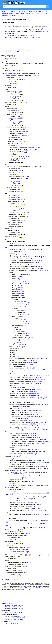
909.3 (48, 366)
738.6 (27, 130)
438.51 (26, 338)
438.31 (26, 327)
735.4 (21, 241)
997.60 (24, 260)
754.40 (17, 215)
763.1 (27, 134)
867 (35, 431)
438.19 (27, 346)
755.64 (17, 201)
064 (43, 384)
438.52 (28, 340)
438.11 (19, 282)
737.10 (28, 154)
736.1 (21, 542)
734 (40, 169)
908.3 (20, 417)
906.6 (37, 268)
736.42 (14, 86)
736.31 (19, 92)
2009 (7, 621)
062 (40, 384)
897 (40, 262)
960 (15, 484)
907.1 (36, 445)
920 (28, 370)
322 (37, 473)
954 (28, 455)
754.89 (17, 126)
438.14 (24, 302)
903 (31, 421)
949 (28, 264)
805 (32, 406)
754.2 (38, 150)
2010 (19, 620)
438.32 (28, 328)
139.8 (25, 382)
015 (36, 514)
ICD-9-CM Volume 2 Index (9, 74)
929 (30, 372)
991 (36, 388)
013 (40, 516)
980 (39, 508)
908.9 (29, 415)
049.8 (31, 384)
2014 (35, 38)
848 (35, 465)
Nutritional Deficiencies (38, 13)
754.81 (17, 187)
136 (39, 413)
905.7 (26, 498)
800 (32, 402)
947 (42, 274)
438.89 (24, 352)
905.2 (36, 400)
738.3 (22, 124)
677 (24, 354)
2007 (19, 621)
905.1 (45, 406)
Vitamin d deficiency (9, 15)
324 (40, 250)
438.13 (20, 292)
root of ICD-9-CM (27, 601)
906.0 (43, 540)
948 (25, 264)
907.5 (46, 449)
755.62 (17, 100)
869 (40, 431)
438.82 (21, 294)
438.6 (28, 280)
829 (35, 392)
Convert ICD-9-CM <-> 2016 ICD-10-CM (15, 631)
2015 (39, 38)
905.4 (35, 396)
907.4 (48, 451)
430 (39, 276)
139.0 (47, 384)
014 (39, 522)
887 (32, 262)
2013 (32, 38)
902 (37, 419)
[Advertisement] (23, 44)
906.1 (7, 534)
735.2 (19, 235)
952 (33, 459)
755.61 (17, 94)
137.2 (38, 518)
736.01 (20, 110)
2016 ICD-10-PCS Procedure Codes (14, 632)
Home (3, 11)
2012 (7, 620)
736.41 (21, 205)
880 (38, 465)
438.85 (19, 350)
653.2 (28, 559)
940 (26, 270)
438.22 (27, 309)
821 (28, 396)
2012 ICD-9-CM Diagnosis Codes (16, 11)
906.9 (32, 264)
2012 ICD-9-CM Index (42, 601)
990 (30, 492)
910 (30, 463)
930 (34, 390)
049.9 (36, 384)
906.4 (34, 372)
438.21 (26, 307)
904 (33, 421)
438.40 (27, 321)
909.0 (22, 484)
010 (32, 520)
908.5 (41, 390)
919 (32, 463)
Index (9, 618)
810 (29, 400)
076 (30, 510)
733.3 (25, 104)
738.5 (22, 146)
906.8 (46, 274)
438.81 (19, 284)
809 (41, 406)
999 (44, 366)
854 (36, 425)
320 (31, 471)
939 (37, 390)
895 (37, 262)
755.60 (17, 78)
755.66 (17, 237)
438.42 (28, 319)
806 (38, 408)
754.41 (26, 217)
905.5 (39, 392)
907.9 (34, 443)
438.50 (27, 342)
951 (32, 445)
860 (29, 435)
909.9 (20, 256)
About (7, 625)
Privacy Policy (12, 625)
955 (44, 451)
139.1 (34, 510)
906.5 (30, 270)
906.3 (35, 370)
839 (31, 376)
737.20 (27, 156)
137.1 (44, 516)
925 (27, 372)
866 (34, 433)
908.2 (44, 431)
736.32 (19, 98)
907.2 (42, 408)
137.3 (40, 514)
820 (35, 398)
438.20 (27, 311)
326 (7, 252)
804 (34, 402)
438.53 (22, 336)
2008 (13, 621)
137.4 (7, 524)
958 (30, 368)
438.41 (26, 317)
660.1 (27, 136)
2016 (7, 637)
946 (40, 274)
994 (39, 388)
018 (45, 522)
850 (33, 425)
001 (36, 413)
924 (31, 370)
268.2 (16, 593)
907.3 (45, 453)
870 (36, 540)
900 (34, 423)
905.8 (18, 467)
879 (39, 540)
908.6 (34, 368)
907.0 (40, 425)
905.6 (35, 376)
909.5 (43, 254)
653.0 (23, 80)
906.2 (37, 463)
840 (32, 465)
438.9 (46, 276)
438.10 (31, 344)
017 (42, 522)
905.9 (44, 262)
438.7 (27, 290)
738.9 (13, 122)
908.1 (43, 433)
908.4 (41, 419)
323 (44, 378)
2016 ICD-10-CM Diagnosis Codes (14, 629)
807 (38, 406)
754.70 (28, 546)
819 (31, 400)
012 (35, 520)
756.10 (17, 148)
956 (42, 449)
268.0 (19, 569)
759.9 (37, 76)
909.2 (34, 492)
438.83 (21, 298)
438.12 (20, 296)
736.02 (19, 116)
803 (43, 439)
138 (39, 486)
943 (33, 266)
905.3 (39, 398)
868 (39, 433)
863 (31, 433)
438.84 (18, 286)
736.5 (22, 213)
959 (25, 415)
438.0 (24, 288)
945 (37, 266)
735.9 (11, 233)
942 (34, 274)
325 (15, 481)
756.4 (15, 84)
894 (10, 467)
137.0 (18, 512)
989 (42, 508)
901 (29, 429)
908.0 (36, 435)
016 (34, 518)
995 (36, 386)
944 (33, 268)
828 (32, 392)
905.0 (38, 402)
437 (42, 276)
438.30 (27, 330)
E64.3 (19, 52)
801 (38, 439)
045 (36, 486)
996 (41, 366)
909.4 (43, 388)
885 (29, 262)
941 (36, 272)
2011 (13, 620)
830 (28, 376)
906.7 (41, 266)
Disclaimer (19, 625)
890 (7, 467)
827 (31, 396)
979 (17, 484)
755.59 (17, 112)
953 (41, 453)
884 (41, 465)
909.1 (46, 508)
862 (32, 435)
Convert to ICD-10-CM (8, 50)
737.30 (34, 152)
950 (29, 445)
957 (30, 443)
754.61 (17, 171)
